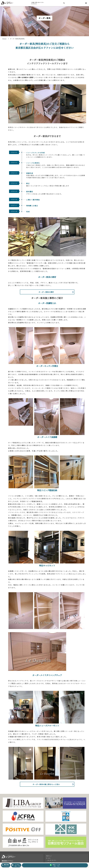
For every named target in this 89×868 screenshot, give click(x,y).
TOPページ (49, 856)
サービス (48, 858)
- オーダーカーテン (52, 860)
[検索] (64, 3)
